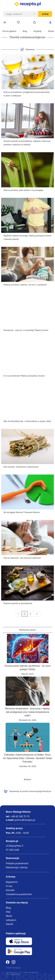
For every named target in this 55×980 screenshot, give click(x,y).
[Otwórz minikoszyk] (34, 22)
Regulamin (12, 882)
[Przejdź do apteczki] (18, 22)
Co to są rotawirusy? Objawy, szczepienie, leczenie (24, 376)
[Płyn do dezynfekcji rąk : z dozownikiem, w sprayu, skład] (27, 401)
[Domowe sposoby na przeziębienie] (27, 583)
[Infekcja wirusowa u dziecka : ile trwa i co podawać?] (27, 264)
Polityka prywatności (17, 863)
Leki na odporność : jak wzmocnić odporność (22, 558)
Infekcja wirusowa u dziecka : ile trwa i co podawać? (25, 285)
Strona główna (9, 31)
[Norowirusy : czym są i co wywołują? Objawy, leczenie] (27, 310)
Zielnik (9, 924)
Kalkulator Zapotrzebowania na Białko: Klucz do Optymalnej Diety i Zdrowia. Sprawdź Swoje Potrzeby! (27, 758)
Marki (9, 916)
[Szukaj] (34, 14)
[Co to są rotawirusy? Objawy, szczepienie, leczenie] (27, 355)
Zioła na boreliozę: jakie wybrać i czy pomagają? (24, 190)
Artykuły (38, 31)
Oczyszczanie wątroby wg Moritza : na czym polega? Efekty (28, 668)
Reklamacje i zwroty (17, 867)
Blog (25, 31)
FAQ (8, 912)
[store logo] (27, 4)
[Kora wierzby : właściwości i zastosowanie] (27, 446)
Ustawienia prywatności (19, 894)
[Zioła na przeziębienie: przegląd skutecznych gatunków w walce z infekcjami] (27, 72)
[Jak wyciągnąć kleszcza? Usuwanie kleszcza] (27, 492)
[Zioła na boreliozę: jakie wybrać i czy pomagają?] (27, 170)
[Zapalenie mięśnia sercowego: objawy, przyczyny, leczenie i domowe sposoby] (27, 215)
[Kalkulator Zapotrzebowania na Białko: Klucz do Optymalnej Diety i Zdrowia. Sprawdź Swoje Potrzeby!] (28, 737)
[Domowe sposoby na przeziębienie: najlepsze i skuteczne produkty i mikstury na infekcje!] (27, 121)
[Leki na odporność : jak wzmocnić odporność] (27, 537)
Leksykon (11, 920)
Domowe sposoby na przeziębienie (18, 603)
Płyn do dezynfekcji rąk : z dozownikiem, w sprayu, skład (27, 421)
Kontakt (10, 890)
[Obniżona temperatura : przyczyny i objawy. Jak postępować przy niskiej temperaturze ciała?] (28, 691)
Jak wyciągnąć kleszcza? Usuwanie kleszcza (22, 512)
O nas (9, 886)
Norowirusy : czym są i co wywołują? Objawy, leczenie (26, 330)
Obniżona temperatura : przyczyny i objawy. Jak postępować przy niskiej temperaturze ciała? (27, 712)
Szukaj (45, 14)
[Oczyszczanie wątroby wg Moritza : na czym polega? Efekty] (28, 648)
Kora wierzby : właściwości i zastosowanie (21, 467)
